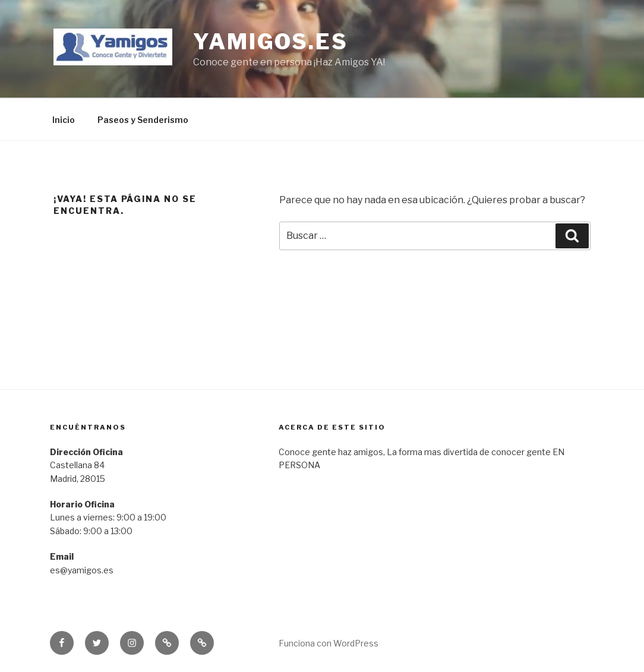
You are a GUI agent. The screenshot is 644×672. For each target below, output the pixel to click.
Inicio (64, 120)
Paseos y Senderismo (143, 120)
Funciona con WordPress (329, 643)
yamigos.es (271, 42)
